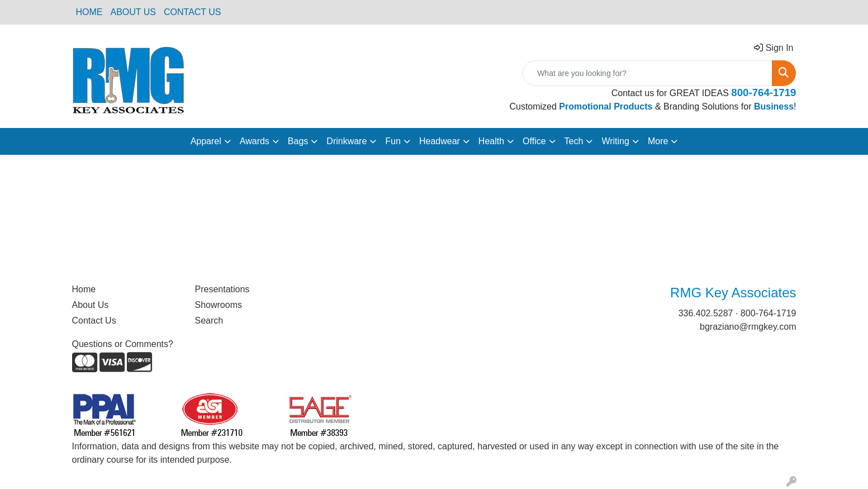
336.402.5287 (706, 313)
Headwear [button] (440, 141)
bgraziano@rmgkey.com (748, 327)
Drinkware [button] (347, 141)
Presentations (222, 289)
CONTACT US (193, 12)
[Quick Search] (648, 73)
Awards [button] (255, 141)
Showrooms (219, 305)
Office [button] (534, 141)
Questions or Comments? (123, 344)
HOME (89, 12)
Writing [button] (615, 141)
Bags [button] (298, 141)
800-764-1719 (769, 313)
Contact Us (94, 321)
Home (84, 289)
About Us (91, 305)
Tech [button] (574, 141)
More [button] (658, 141)
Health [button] (491, 141)
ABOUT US (134, 12)
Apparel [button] (206, 141)
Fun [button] (393, 141)
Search (209, 321)
